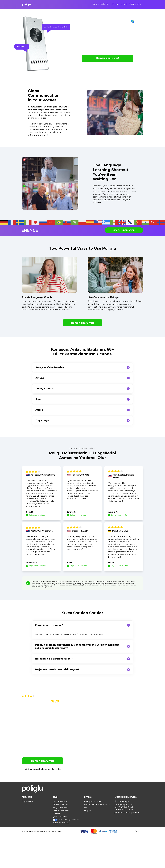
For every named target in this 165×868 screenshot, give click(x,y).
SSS (85, 807)
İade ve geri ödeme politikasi (97, 804)
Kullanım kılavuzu (61, 823)
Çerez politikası (60, 817)
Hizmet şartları (60, 801)
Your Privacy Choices (66, 820)
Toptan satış (28, 801)
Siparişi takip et (100, 4)
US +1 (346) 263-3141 (124, 805)
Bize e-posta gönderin (129, 813)
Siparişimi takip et (92, 801)
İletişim (114, 4)
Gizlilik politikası (60, 804)
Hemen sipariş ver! (131, 4)
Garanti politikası (61, 810)
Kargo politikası (60, 807)
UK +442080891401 (124, 807)
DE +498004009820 (124, 810)
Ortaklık (57, 813)
